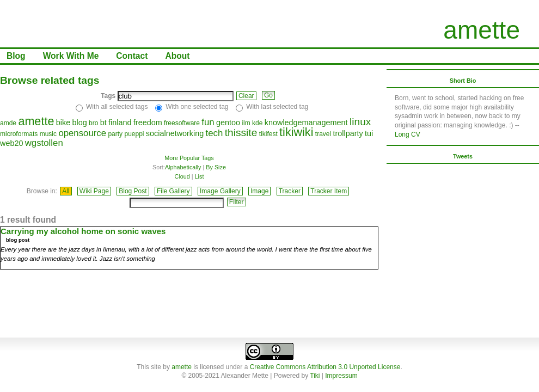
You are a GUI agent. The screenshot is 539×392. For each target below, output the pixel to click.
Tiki (315, 376)
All (66, 191)
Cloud (182, 176)
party (115, 134)
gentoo (228, 122)
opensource (82, 133)
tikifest (268, 134)
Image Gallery (220, 191)
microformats (19, 134)
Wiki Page (94, 191)
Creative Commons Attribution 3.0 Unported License (325, 367)
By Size (216, 167)
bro (93, 123)
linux (360, 122)
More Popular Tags (189, 158)
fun (208, 122)
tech (215, 133)
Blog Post (133, 191)
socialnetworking (175, 133)
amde (8, 123)
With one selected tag (197, 107)
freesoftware (182, 123)
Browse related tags (50, 80)
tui (369, 133)
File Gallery (173, 191)
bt (103, 122)
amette (482, 30)
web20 (11, 143)
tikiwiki (296, 132)
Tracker (290, 191)
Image (259, 191)
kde (257, 123)
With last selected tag (277, 107)
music (48, 134)
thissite (241, 133)
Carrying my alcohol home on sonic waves (83, 231)
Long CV (408, 134)
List (200, 176)
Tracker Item (329, 191)
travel (323, 134)
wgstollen (44, 143)
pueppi (134, 134)
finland (120, 122)
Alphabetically (183, 167)
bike (63, 122)
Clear (246, 96)
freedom (148, 122)
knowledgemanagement (306, 122)
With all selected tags (117, 107)
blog (79, 122)
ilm (246, 123)
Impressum (341, 376)
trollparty (348, 133)
